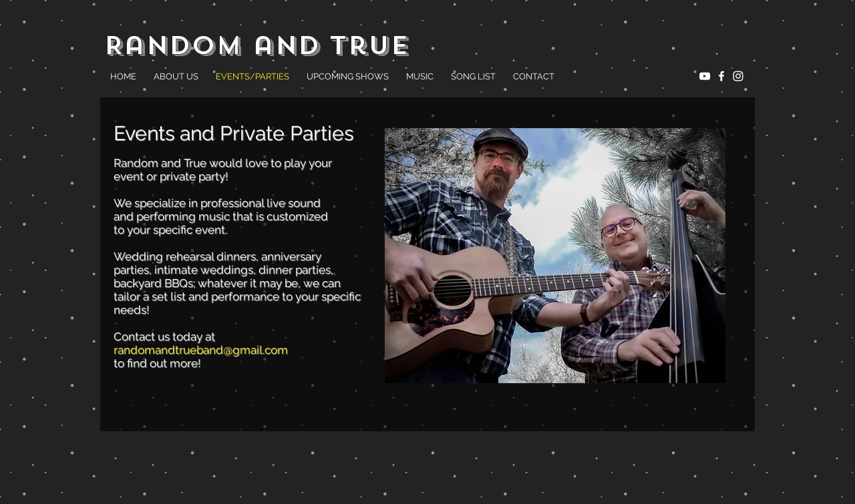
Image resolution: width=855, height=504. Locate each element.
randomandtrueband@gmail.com (201, 350)
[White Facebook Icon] (721, 76)
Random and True (256, 45)
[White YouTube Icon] (705, 76)
